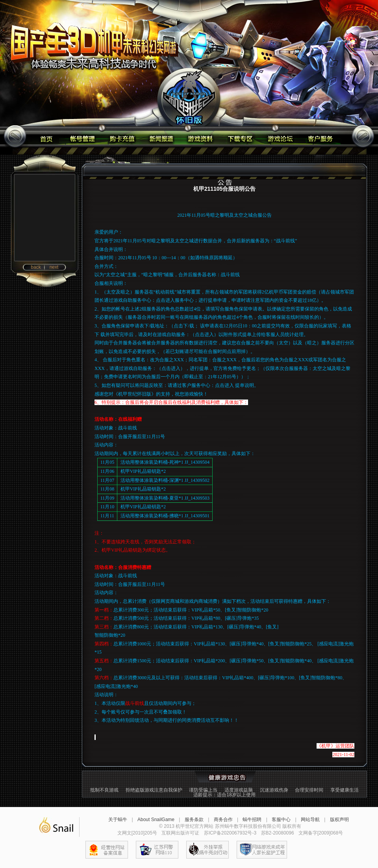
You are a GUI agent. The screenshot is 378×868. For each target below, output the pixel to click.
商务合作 (223, 820)
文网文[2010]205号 (137, 833)
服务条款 (194, 820)
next (54, 267)
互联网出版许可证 (180, 833)
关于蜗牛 (118, 820)
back (36, 267)
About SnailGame (156, 820)
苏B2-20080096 (278, 833)
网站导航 (310, 820)
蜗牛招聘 (252, 820)
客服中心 (281, 820)
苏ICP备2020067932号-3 (230, 833)
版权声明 (339, 820)
